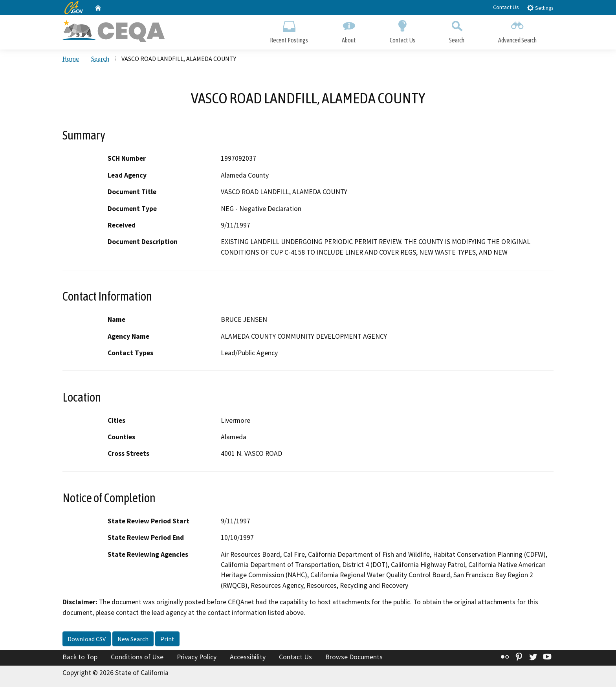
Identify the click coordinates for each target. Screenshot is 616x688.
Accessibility (248, 658)
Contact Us (506, 7)
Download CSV (87, 640)
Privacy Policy (197, 658)
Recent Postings (289, 30)
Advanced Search (517, 30)
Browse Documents (354, 658)
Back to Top (80, 658)
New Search (133, 640)
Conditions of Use (137, 658)
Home (71, 59)
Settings (540, 8)
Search (457, 30)
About (349, 30)
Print (167, 640)
